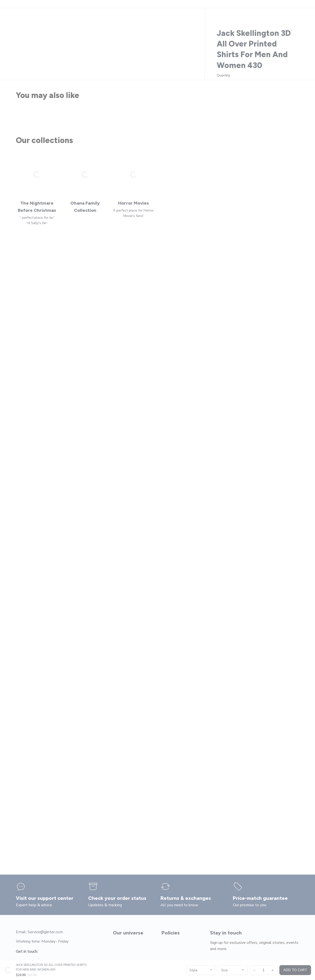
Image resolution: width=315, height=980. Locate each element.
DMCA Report (60, 969)
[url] (192, 969)
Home (20, 58)
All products (40, 58)
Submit (290, 909)
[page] (284, 42)
